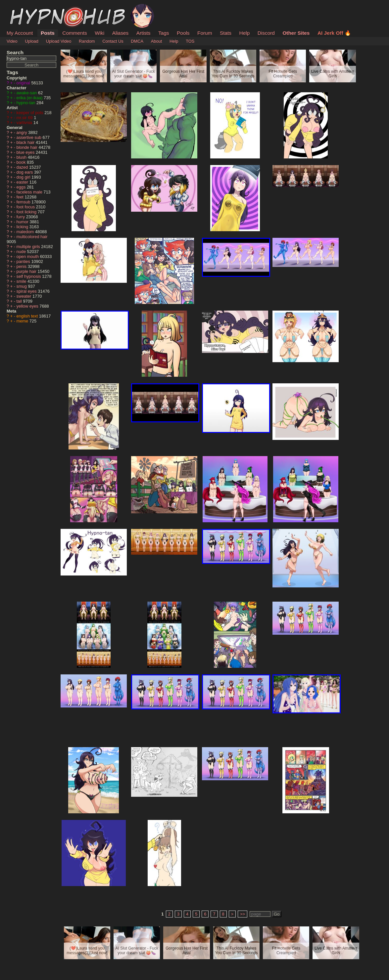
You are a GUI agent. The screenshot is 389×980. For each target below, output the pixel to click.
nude (22, 252)
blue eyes (26, 152)
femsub (24, 202)
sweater (24, 296)
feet (21, 197)
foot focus (26, 207)
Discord (266, 33)
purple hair (27, 271)
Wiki (99, 33)
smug (22, 286)
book (22, 162)
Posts (48, 33)
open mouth (28, 256)
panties (24, 261)
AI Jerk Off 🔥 (334, 33)
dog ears (25, 172)
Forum (205, 33)
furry (21, 217)
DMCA (137, 41)
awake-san (27, 93)
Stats (226, 33)
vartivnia (25, 123)
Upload (32, 41)
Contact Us (113, 41)
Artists (144, 33)
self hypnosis (29, 276)
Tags (164, 33)
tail (20, 301)
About (156, 41)
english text (28, 316)
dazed (23, 167)
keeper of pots (31, 113)
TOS (190, 41)
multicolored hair (32, 237)
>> (243, 914)
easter (23, 182)
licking (23, 227)
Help (245, 33)
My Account (20, 33)
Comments (74, 33)
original (24, 83)
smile (22, 281)
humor (23, 222)
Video (12, 41)
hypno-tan (26, 103)
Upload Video (59, 41)
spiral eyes (27, 291)
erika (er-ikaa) (30, 98)
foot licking (27, 212)
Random (87, 41)
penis (22, 266)
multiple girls (29, 247)
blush (22, 157)
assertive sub (30, 137)
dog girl (24, 177)
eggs (22, 187)
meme (23, 321)
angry (23, 132)
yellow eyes (28, 306)
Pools (183, 33)
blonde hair (28, 147)
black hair (26, 142)
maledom (26, 232)
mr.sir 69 (25, 118)
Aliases (121, 33)
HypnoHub (25, 8)
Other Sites (296, 33)
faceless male (30, 192)
